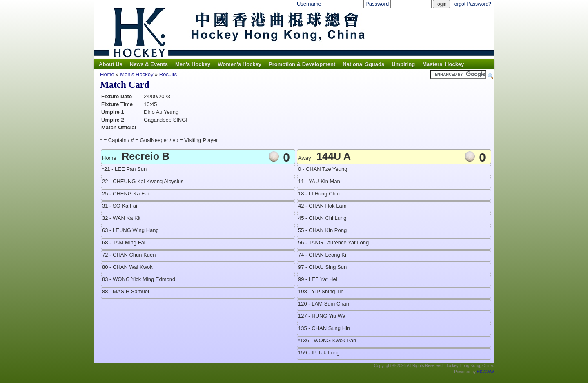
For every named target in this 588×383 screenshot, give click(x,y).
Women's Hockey (239, 64)
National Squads (363, 64)
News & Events (149, 64)
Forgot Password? (471, 4)
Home (107, 74)
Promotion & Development (302, 64)
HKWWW (486, 372)
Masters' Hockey (443, 64)
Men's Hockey (193, 64)
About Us (111, 64)
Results (168, 74)
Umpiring (403, 64)
